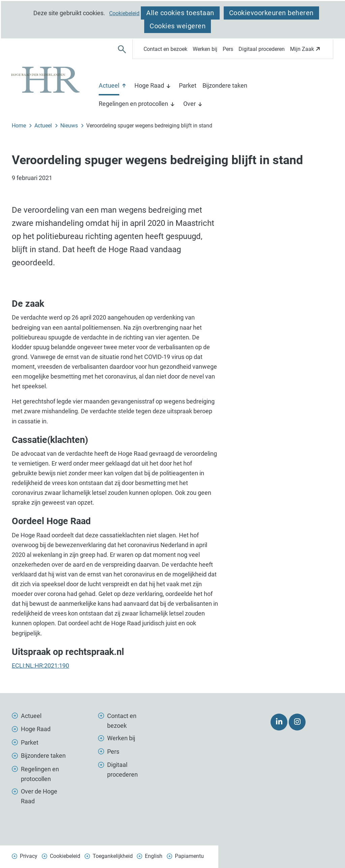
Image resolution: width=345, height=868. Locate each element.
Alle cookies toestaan (180, 13)
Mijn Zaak (306, 51)
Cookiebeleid (124, 13)
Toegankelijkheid (113, 856)
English (154, 856)
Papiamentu (189, 856)
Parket (188, 85)
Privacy (29, 856)
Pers (228, 49)
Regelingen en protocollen (133, 104)
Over (190, 104)
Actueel (109, 85)
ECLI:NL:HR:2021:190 (40, 666)
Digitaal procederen (262, 49)
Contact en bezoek (165, 49)
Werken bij (205, 49)
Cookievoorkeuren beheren (271, 13)
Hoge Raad (149, 85)
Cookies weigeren (178, 26)
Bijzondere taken (225, 85)
